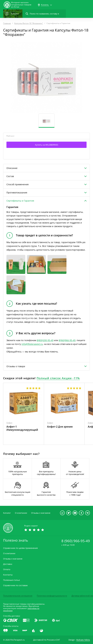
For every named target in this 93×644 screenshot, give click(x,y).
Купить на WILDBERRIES (47, 145)
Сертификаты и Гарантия (20, 201)
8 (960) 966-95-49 (76, 541)
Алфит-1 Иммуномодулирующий (22, 428)
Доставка (8, 564)
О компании (21, 513)
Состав (10, 176)
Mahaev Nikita (83, 640)
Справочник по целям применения (20, 548)
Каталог (7, 513)
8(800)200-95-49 (45, 340)
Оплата (7, 569)
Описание (12, 168)
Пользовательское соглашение (18, 596)
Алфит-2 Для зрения (60, 427)
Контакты (8, 575)
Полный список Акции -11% (58, 378)
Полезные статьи (11, 580)
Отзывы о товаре (16, 366)
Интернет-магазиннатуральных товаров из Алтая (21, 5)
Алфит (9, 423)
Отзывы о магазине (41, 513)
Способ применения (18, 184)
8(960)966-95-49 (67, 340)
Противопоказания (17, 193)
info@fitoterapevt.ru (32, 344)
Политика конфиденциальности (52, 596)
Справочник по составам (15, 585)
